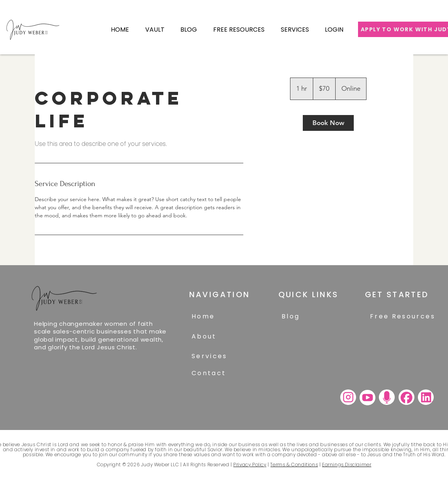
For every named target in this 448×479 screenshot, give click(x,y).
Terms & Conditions (294, 465)
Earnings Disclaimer (347, 465)
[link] (328, 123)
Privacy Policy (250, 465)
